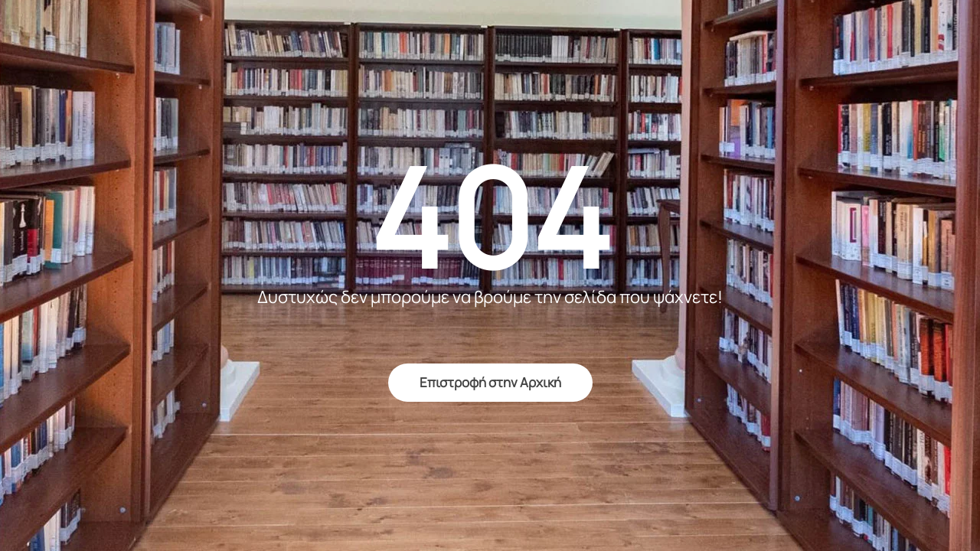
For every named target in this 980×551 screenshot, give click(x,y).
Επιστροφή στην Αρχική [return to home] (490, 382)
